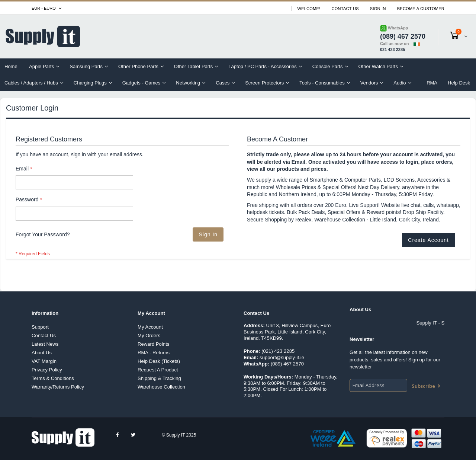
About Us (42, 353)
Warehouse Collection (161, 387)
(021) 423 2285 (278, 351)
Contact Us (345, 9)
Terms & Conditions (53, 378)
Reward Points (153, 344)
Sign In (378, 9)
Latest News (45, 344)
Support (40, 327)
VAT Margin (44, 361)
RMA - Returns (154, 353)
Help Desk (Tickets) (159, 361)
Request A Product (158, 370)
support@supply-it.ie (282, 357)
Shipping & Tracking (159, 378)
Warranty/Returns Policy (58, 387)
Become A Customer (421, 9)
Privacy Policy (47, 370)
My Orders (149, 336)
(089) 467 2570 (287, 364)
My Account (150, 327)
